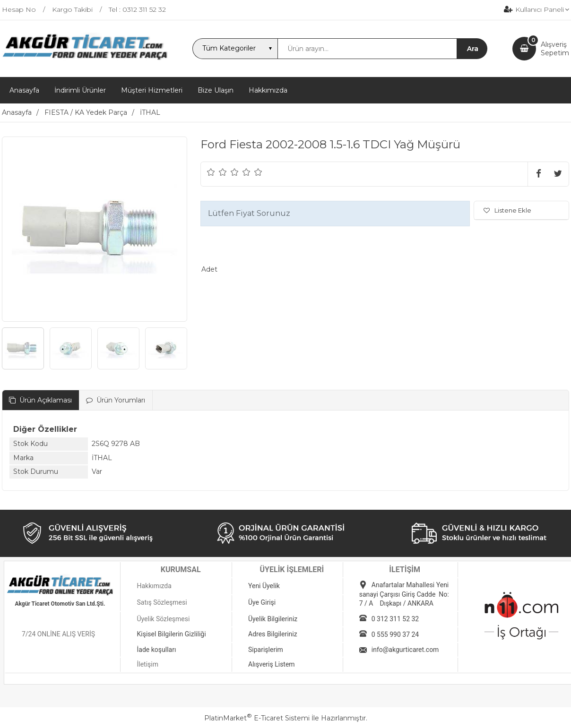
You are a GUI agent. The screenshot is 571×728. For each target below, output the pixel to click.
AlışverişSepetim (555, 49)
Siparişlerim (266, 650)
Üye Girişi (262, 602)
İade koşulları (156, 650)
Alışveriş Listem (272, 664)
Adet (209, 269)
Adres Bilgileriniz (273, 634)
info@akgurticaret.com (405, 650)
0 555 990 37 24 (395, 634)
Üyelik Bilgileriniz (273, 619)
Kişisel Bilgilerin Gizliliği (171, 634)
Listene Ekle (507, 210)
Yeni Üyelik (264, 586)
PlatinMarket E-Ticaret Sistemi (257, 718)
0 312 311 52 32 (395, 619)
